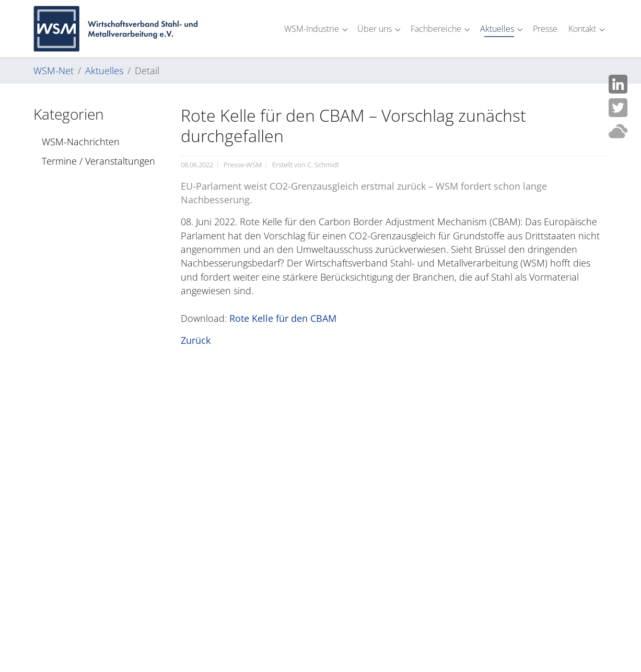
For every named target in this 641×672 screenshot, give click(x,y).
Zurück (196, 340)
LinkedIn (618, 84)
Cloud (618, 131)
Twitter (618, 108)
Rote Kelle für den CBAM (283, 318)
